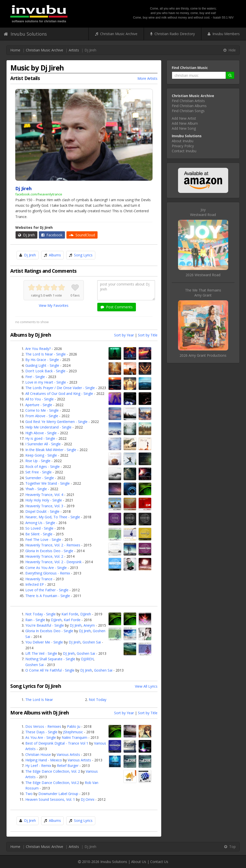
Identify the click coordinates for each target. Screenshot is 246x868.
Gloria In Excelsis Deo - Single (49, 551)
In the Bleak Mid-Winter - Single (51, 450)
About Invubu (183, 141)
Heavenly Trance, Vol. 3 (44, 506)
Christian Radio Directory (173, 34)
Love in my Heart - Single (46, 382)
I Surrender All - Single (43, 444)
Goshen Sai (92, 642)
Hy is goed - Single (40, 438)
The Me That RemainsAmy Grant (203, 293)
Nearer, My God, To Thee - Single (53, 517)
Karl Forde (70, 614)
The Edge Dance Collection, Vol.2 (52, 783)
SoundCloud (82, 235)
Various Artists (68, 754)
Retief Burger (68, 766)
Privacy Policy (183, 146)
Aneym (89, 625)
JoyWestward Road (203, 212)
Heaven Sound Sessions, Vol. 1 (50, 799)
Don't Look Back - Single (45, 371)
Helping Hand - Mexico (44, 760)
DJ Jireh (76, 625)
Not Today (98, 700)
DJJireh (86, 614)
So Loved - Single (39, 528)
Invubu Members (224, 34)
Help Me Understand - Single (48, 427)
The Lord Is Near (39, 700)
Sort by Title (148, 335)
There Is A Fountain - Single (48, 596)
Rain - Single (35, 620)
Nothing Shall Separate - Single (50, 659)
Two (29, 794)
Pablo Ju (74, 726)
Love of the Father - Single (47, 590)
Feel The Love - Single (43, 539)
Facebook (52, 235)
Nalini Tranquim (74, 737)
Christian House (38, 754)
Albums (55, 255)
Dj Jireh (26, 235)
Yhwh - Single (36, 489)
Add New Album (185, 123)
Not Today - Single (40, 614)
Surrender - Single (40, 478)
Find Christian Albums (189, 106)
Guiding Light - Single (42, 365)
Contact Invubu (184, 151)
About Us (139, 862)
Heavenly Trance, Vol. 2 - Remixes (53, 545)
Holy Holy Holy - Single (44, 500)
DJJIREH (87, 659)
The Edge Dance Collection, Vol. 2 (53, 771)
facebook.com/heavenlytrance (39, 194)
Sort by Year (124, 335)
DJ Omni (88, 799)
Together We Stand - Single (48, 483)
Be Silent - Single (39, 534)
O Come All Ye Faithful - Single (50, 670)
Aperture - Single (39, 405)
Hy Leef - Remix (38, 766)
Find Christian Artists (188, 101)
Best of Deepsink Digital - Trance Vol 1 (57, 743)
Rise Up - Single (38, 461)
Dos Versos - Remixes (43, 726)
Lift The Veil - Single (41, 653)
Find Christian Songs (188, 111)
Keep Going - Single (41, 455)
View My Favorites (54, 305)
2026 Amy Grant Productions (203, 355)
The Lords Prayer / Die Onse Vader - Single (60, 388)
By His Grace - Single (42, 360)
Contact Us (159, 862)
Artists (74, 50)
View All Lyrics (146, 686)
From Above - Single (42, 416)
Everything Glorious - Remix (48, 573)
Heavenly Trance (39, 579)
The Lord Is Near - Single (46, 354)
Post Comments (117, 307)
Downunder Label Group (58, 794)
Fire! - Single (35, 377)
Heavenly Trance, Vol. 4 (44, 495)
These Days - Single (41, 732)
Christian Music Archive (116, 34)
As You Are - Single (41, 737)
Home (15, 50)
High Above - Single (41, 433)
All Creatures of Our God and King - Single (59, 393)
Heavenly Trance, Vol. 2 (44, 556)
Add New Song (184, 128)
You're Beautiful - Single (45, 625)
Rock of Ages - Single (43, 466)
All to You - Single (39, 399)
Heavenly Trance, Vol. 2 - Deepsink (54, 562)
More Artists (147, 78)
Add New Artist (184, 118)
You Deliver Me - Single (44, 642)
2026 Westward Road (203, 275)
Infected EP (35, 584)
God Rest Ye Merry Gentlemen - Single (56, 422)
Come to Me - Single (42, 410)
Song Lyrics (83, 255)
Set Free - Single (38, 472)
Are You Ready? (38, 349)
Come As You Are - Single (46, 568)
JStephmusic (73, 732)
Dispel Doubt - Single (42, 511)
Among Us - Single (40, 523)
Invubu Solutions (25, 34)
